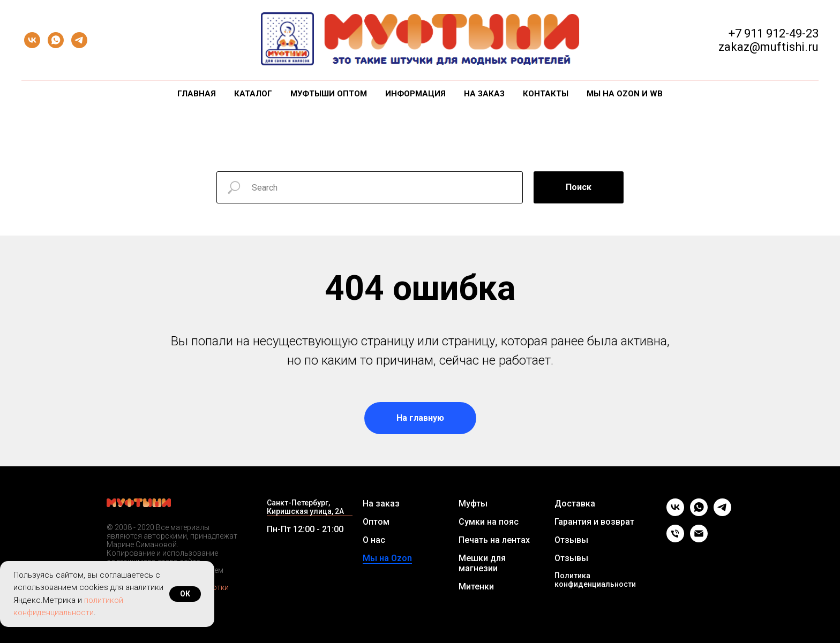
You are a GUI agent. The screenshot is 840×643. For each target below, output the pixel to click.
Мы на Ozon (387, 558)
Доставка (575, 504)
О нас (374, 540)
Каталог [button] (253, 94)
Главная (197, 94)
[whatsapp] (56, 40)
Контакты (546, 94)
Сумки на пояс (489, 522)
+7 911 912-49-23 (774, 33)
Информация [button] (415, 94)
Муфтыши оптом (329, 94)
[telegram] (79, 40)
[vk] (32, 40)
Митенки (476, 587)
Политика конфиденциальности (595, 580)
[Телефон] (675, 539)
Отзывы (571, 540)
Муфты (473, 504)
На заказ (484, 94)
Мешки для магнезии (482, 563)
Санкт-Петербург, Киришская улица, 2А (305, 507)
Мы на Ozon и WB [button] (625, 94)
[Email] (699, 539)
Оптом (376, 522)
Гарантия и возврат (594, 522)
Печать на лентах (494, 540)
